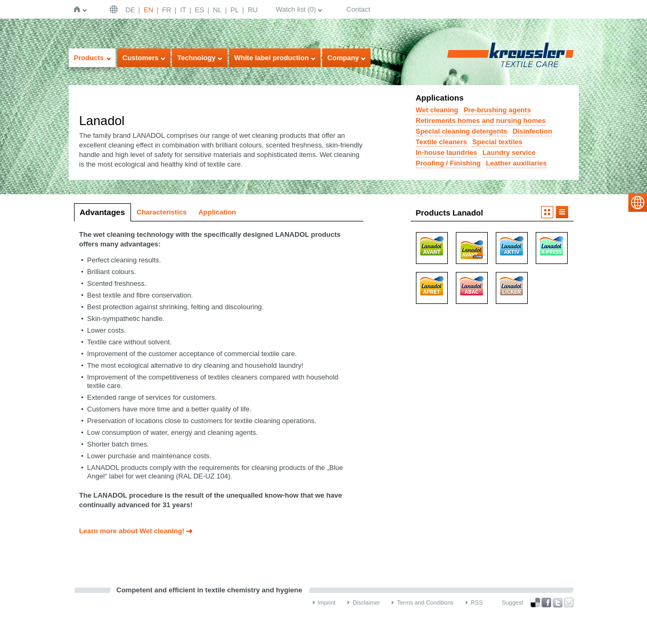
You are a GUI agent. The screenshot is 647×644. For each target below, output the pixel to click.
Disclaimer (366, 602)
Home (79, 9)
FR (166, 10)
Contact (358, 9)
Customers (141, 58)
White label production (272, 58)
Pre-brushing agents (497, 110)
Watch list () (296, 9)
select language (638, 203)
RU (253, 10)
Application (217, 212)
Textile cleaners (442, 142)
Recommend (569, 602)
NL (218, 10)
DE (130, 10)
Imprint (327, 602)
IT (183, 10)
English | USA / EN (115, 9)
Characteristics (162, 212)
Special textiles (497, 142)
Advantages (103, 212)
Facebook (546, 603)
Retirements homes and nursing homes (481, 121)
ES (199, 10)
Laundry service (509, 152)
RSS (477, 602)
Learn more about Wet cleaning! (132, 531)
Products (89, 58)
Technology (196, 58)
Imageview (547, 212)
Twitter (558, 603)
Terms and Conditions (425, 602)
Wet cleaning (437, 110)
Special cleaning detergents (462, 131)
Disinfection (532, 131)
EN (149, 10)
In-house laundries (447, 152)
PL (235, 10)
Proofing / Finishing (448, 163)
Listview (562, 212)
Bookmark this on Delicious (535, 602)
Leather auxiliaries (517, 163)
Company (343, 58)
